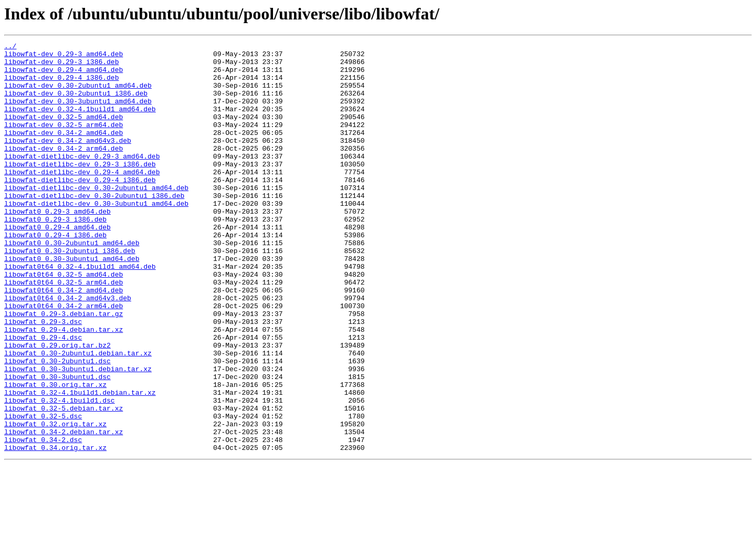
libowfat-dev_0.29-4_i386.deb (61, 85)
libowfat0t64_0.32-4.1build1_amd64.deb (80, 312)
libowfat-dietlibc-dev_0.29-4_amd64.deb (82, 198)
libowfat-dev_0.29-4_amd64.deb (64, 76)
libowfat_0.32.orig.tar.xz (55, 501)
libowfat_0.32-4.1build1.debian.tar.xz (80, 463)
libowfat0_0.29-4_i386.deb (55, 274)
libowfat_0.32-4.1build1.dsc (60, 472)
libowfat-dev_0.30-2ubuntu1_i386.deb (76, 104)
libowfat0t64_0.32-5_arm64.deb (64, 331)
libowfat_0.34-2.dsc (43, 520)
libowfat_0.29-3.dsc (43, 378)
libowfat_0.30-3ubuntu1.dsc (57, 444)
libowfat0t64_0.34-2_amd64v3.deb (68, 350)
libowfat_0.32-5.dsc (43, 491)
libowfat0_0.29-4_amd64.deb (57, 265)
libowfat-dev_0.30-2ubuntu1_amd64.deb (78, 94)
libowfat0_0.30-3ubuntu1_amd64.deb (72, 302)
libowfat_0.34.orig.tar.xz (55, 529)
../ (10, 47)
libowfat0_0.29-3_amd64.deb (57, 246)
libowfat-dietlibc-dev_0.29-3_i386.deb (80, 189)
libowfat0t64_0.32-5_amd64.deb (64, 321)
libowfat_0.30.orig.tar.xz (55, 454)
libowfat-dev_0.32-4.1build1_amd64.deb (80, 123)
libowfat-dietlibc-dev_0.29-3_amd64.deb (82, 180)
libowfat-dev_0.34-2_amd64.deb (64, 151)
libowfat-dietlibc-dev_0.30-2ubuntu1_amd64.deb (96, 217)
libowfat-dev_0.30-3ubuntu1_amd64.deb (78, 113)
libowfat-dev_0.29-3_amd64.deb (64, 57)
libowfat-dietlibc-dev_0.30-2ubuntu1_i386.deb (94, 227)
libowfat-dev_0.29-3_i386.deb (61, 66)
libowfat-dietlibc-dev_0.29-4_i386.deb (80, 208)
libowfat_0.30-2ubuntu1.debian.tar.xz (78, 416)
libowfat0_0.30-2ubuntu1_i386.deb (70, 293)
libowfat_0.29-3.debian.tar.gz (64, 369)
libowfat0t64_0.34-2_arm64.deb (64, 359)
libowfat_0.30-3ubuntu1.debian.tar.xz (78, 435)
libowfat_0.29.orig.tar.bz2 (57, 406)
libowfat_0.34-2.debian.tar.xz (64, 510)
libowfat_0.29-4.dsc (43, 397)
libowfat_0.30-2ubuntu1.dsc (57, 425)
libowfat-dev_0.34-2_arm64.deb (64, 170)
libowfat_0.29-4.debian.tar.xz (64, 387)
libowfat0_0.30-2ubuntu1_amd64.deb (72, 283)
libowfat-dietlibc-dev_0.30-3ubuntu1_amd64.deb (96, 236)
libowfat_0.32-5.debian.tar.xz (64, 482)
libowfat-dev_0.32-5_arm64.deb (64, 142)
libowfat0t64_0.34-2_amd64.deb (64, 340)
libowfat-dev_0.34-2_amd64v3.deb (68, 161)
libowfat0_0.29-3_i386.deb (55, 255)
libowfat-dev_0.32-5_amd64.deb (64, 132)
